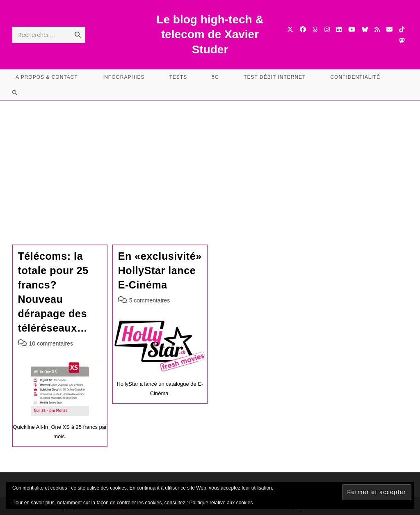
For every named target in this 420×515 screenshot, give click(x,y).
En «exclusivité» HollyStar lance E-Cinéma (160, 270)
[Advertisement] (210, 163)
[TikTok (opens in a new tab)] (402, 29)
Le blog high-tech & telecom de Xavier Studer (210, 34)
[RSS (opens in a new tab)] (377, 29)
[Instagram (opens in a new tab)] (327, 29)
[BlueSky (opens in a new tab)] (365, 29)
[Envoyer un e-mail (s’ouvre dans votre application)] (389, 29)
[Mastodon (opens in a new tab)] (402, 40)
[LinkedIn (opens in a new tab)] (339, 29)
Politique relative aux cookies (221, 503)
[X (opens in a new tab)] (290, 29)
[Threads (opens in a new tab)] (315, 29)
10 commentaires (51, 343)
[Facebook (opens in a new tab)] (303, 29)
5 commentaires (150, 300)
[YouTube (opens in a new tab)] (352, 29)
